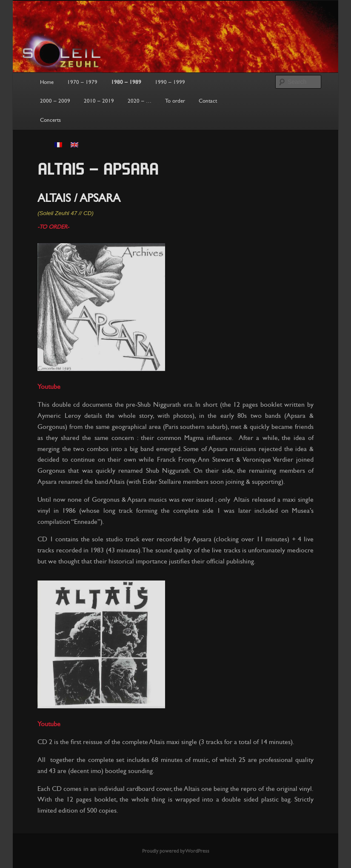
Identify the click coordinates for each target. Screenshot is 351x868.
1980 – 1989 (126, 82)
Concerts (50, 120)
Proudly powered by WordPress (176, 851)
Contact (208, 101)
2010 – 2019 (99, 101)
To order (175, 101)
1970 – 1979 (82, 82)
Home (47, 82)
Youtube (49, 387)
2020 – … (140, 101)
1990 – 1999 (170, 82)
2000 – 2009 (55, 101)
